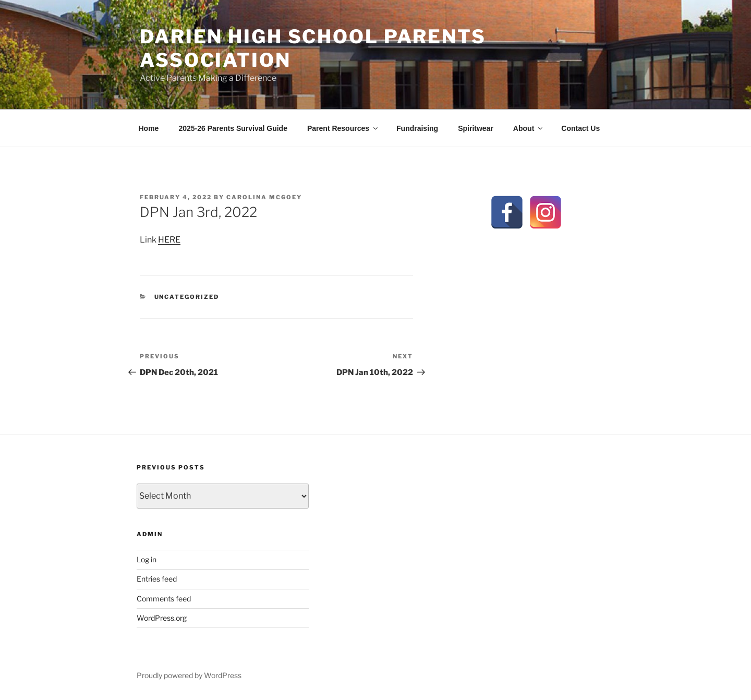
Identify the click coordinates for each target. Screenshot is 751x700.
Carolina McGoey (264, 197)
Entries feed (157, 579)
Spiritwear (476, 128)
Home (149, 128)
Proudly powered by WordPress (189, 675)
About (529, 128)
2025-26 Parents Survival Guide (233, 128)
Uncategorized (187, 297)
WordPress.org (162, 618)
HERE (169, 240)
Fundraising (417, 128)
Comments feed (164, 599)
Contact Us (580, 128)
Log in (147, 559)
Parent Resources (343, 128)
